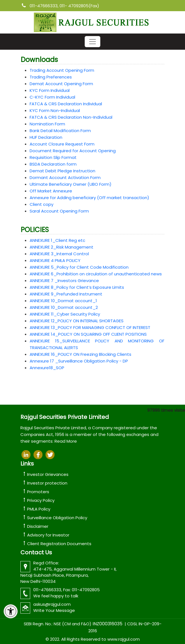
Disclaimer (38, 526)
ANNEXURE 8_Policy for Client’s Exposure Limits (77, 287)
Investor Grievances (48, 474)
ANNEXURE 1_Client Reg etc (57, 240)
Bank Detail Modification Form (60, 131)
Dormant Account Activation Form (65, 177)
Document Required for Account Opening (73, 151)
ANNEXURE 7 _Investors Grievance (64, 281)
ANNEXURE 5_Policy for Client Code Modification (79, 267)
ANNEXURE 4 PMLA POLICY (55, 260)
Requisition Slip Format (53, 157)
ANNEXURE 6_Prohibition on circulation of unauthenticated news (96, 274)
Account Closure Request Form (62, 144)
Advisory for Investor (48, 535)
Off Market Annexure (51, 191)
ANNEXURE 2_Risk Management (61, 247)
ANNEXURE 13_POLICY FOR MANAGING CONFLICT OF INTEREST (90, 327)
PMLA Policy (39, 509)
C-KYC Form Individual (52, 97)
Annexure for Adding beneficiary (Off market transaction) (89, 198)
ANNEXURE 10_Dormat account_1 (63, 301)
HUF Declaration (46, 137)
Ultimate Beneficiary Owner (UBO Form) (71, 184)
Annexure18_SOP (47, 368)
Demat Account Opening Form (61, 84)
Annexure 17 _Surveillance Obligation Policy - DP (79, 361)
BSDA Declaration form (53, 164)
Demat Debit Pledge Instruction (62, 171)
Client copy (41, 204)
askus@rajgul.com (52, 604)
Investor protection (47, 483)
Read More (66, 441)
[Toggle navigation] (92, 42)
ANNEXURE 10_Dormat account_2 (64, 307)
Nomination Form (47, 124)
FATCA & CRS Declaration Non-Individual (71, 117)
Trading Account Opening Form (62, 70)
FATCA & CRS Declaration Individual (66, 104)
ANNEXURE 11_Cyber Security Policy (65, 314)
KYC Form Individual (50, 90)
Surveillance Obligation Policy (57, 518)
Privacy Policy (41, 500)
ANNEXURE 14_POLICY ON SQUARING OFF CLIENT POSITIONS (88, 334)
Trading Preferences (51, 77)
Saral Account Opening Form (59, 211)
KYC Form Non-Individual (55, 110)
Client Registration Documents (59, 544)
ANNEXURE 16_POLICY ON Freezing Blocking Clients (80, 354)
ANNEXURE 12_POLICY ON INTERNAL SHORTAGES (77, 321)
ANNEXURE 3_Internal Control (59, 254)
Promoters (38, 492)
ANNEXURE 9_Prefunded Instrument (66, 294)
